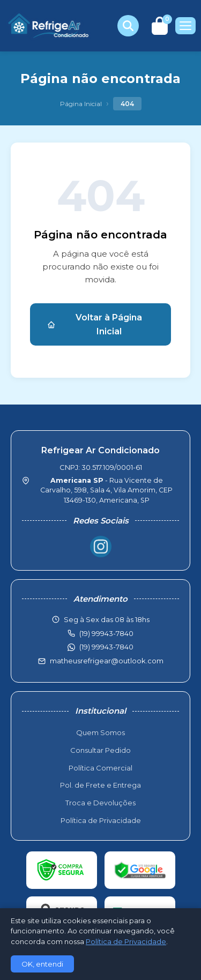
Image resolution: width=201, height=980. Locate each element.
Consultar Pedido (100, 750)
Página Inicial (81, 104)
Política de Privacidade (101, 820)
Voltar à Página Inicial (95, 324)
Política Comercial (100, 768)
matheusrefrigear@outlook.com (107, 661)
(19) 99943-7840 (106, 647)
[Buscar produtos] (128, 26)
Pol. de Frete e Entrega (100, 785)
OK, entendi (42, 964)
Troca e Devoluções (100, 803)
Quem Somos (100, 732)
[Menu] (185, 26)
